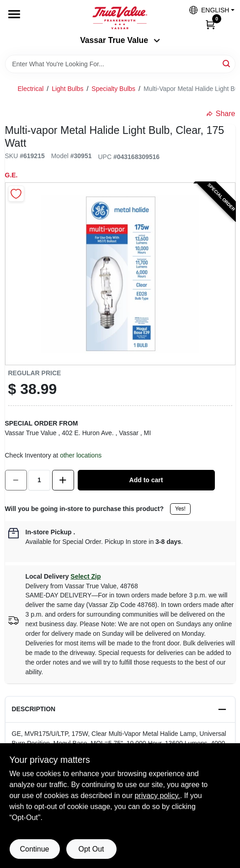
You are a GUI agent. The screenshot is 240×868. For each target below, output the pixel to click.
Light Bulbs (67, 89)
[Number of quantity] (39, 480)
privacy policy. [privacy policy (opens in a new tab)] (157, 796)
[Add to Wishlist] (16, 194)
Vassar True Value (120, 40)
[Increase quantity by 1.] (63, 480)
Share (221, 114)
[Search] (227, 63)
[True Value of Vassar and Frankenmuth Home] (120, 18)
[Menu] (14, 14)
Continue (34, 849)
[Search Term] (120, 64)
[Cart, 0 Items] (210, 24)
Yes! (180, 509)
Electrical (31, 89)
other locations (81, 455)
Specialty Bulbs (113, 89)
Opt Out (91, 849)
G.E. (11, 175)
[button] (208, 10)
